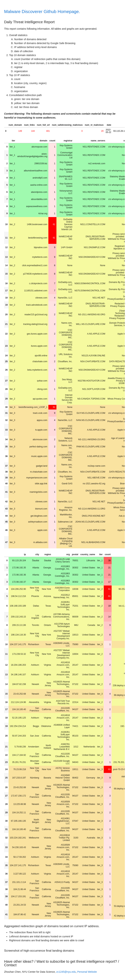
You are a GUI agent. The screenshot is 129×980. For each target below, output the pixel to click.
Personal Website (87, 972)
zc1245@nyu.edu (66, 972)
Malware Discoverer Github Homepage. (42, 12)
